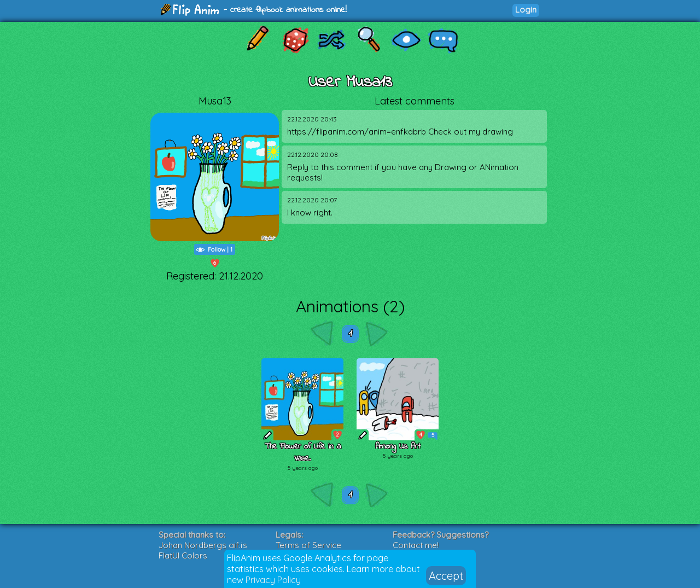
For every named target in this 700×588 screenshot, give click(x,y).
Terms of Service (308, 545)
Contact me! (416, 545)
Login (526, 10)
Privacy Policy (273, 580)
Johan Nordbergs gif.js (203, 545)
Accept (446, 576)
